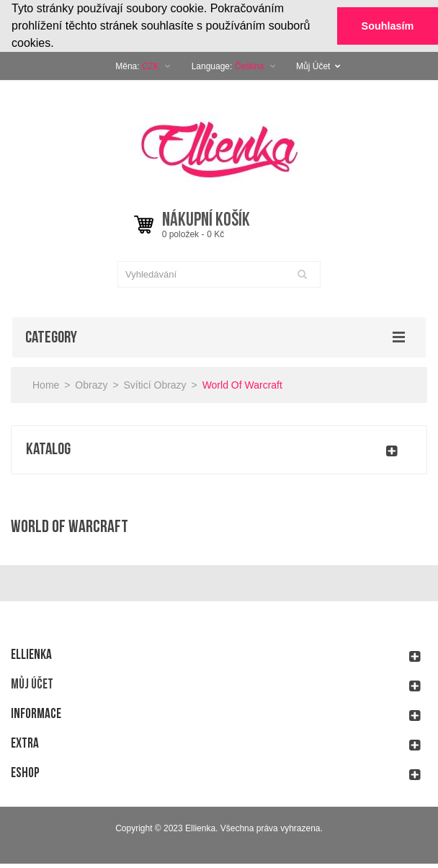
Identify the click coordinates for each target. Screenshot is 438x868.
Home (46, 384)
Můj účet (32, 684)
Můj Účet (318, 66)
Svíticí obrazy (155, 384)
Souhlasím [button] (388, 26)
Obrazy (91, 384)
